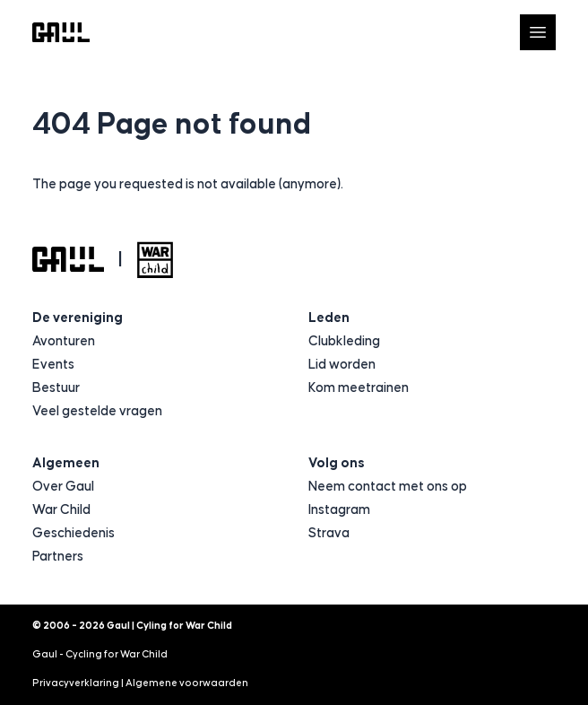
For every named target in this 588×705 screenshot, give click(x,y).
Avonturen (64, 341)
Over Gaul (63, 487)
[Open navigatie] (538, 32)
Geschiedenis (73, 533)
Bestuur (56, 388)
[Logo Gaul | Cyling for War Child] (61, 33)
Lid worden (342, 365)
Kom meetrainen (359, 388)
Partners (58, 557)
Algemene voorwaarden (187, 683)
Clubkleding (344, 341)
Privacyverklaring (76, 683)
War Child (61, 510)
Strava (329, 533)
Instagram (339, 510)
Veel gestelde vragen (97, 411)
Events (53, 365)
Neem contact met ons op (388, 487)
